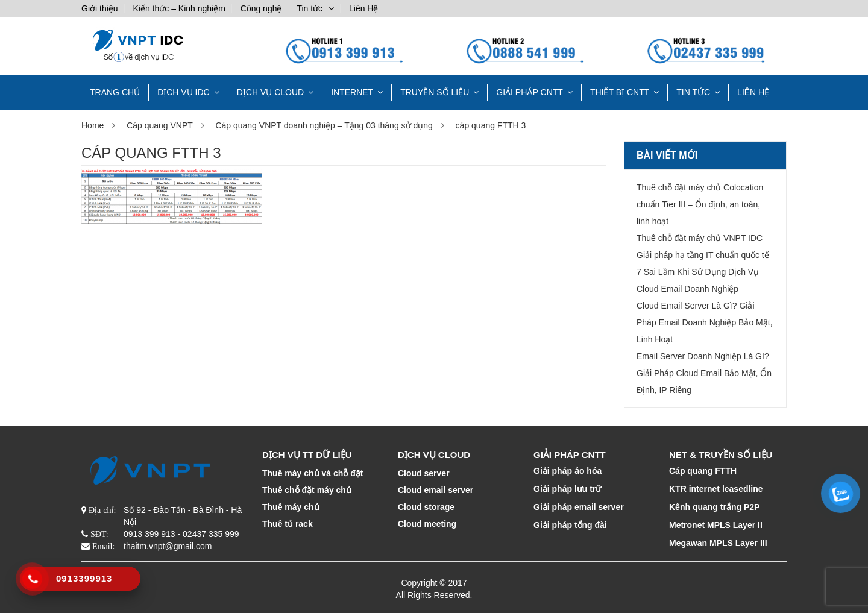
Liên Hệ (363, 8)
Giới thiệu (100, 8)
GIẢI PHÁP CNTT (530, 92)
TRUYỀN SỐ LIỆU (435, 92)
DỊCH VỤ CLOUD (270, 92)
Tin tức (310, 8)
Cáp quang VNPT (159, 125)
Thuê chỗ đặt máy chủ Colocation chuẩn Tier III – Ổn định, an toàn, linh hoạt (700, 204)
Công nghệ (261, 8)
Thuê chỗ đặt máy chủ (307, 490)
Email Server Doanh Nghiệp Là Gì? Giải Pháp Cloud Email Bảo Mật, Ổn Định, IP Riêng (704, 373)
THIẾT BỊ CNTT (620, 92)
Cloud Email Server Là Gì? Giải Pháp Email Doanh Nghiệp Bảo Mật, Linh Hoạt (705, 322)
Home (93, 125)
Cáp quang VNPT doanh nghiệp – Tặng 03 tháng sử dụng (324, 125)
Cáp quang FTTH (703, 471)
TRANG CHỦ (115, 92)
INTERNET (352, 92)
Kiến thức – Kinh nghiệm (179, 8)
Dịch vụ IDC (184, 92)
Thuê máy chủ (291, 507)
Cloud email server (436, 490)
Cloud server (424, 473)
